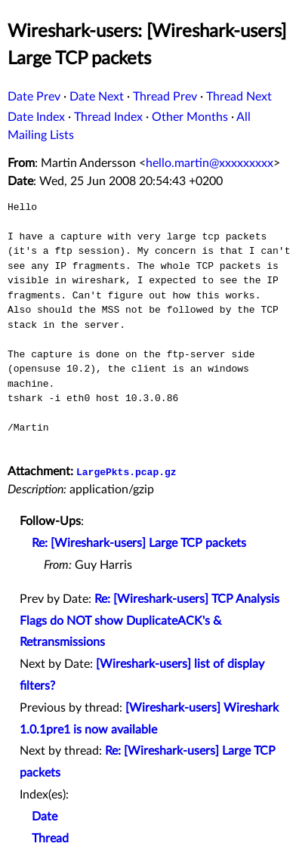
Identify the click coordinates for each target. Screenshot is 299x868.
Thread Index (108, 117)
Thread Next (239, 97)
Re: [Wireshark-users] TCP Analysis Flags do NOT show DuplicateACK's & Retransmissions (149, 621)
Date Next (97, 97)
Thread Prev (165, 97)
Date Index (36, 117)
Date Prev (34, 97)
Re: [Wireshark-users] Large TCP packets (139, 543)
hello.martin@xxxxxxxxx (210, 163)
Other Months (190, 117)
